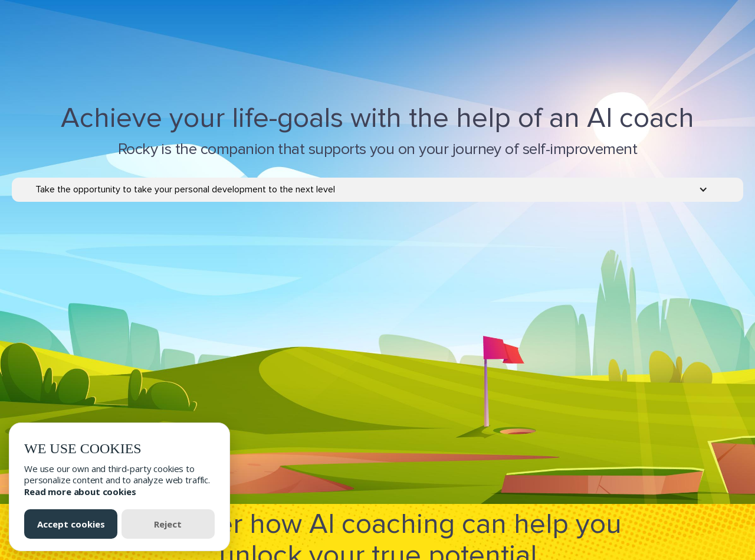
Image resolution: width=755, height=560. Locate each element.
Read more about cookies (80, 492)
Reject (168, 524)
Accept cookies (71, 524)
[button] (377, 190)
